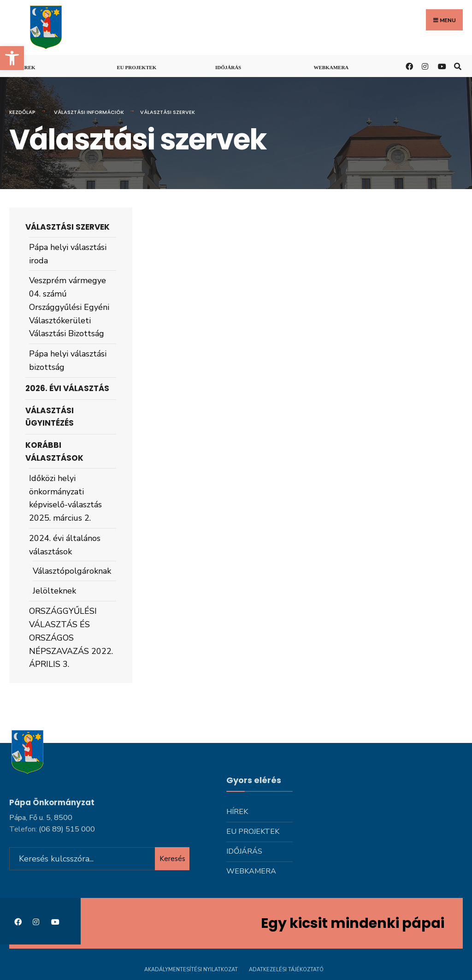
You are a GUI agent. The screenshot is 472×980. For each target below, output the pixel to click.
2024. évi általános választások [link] (65, 545)
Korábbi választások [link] (54, 451)
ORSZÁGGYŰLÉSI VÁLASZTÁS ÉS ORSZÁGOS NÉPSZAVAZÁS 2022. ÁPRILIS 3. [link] (71, 638)
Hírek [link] (27, 67)
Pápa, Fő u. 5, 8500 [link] (41, 818)
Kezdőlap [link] (22, 112)
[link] (12, 58)
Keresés (172, 859)
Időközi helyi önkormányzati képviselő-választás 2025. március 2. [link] (65, 498)
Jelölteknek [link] (54, 591)
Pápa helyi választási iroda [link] (68, 254)
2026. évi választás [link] (67, 388)
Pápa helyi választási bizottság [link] (68, 360)
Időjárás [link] (228, 67)
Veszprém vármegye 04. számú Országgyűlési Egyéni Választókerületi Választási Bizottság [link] (69, 307)
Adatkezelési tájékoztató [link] (286, 970)
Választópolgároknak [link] (72, 571)
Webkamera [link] (331, 67)
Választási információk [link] (89, 112)
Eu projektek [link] (137, 67)
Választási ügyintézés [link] (50, 417)
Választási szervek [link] (68, 227)
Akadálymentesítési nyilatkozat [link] (191, 970)
